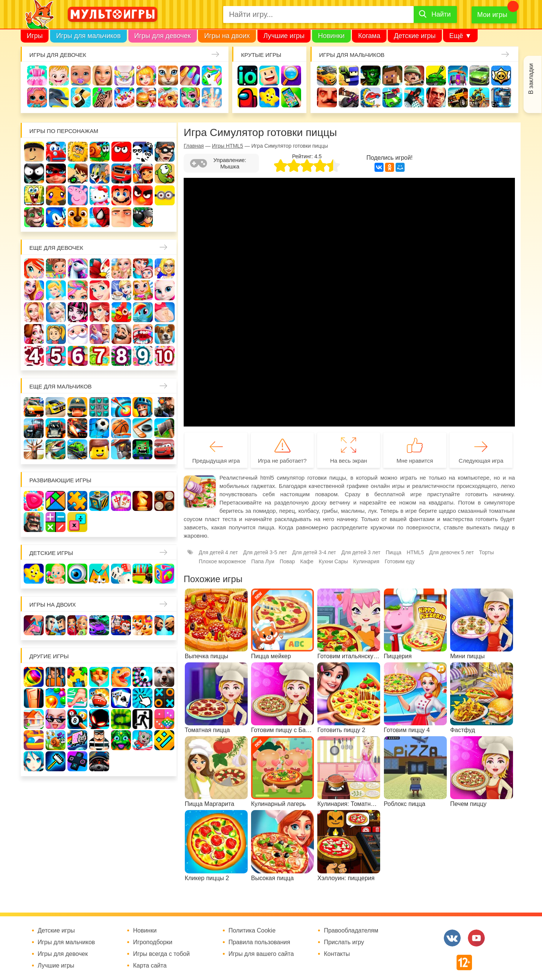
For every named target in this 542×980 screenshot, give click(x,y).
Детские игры (415, 36)
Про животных (165, 334)
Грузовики (501, 97)
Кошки (168, 76)
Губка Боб (34, 195)
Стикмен (34, 174)
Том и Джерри (100, 174)
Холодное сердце (56, 312)
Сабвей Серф (143, 174)
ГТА (436, 97)
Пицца (394, 552)
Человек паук (100, 217)
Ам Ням (165, 174)
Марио (121, 195)
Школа (56, 268)
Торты (124, 97)
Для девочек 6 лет (78, 356)
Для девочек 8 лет (121, 356)
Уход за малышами (81, 76)
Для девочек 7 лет (100, 356)
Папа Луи (263, 561)
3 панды (143, 152)
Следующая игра (481, 461)
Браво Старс (501, 76)
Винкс (34, 268)
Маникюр (190, 76)
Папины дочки (56, 334)
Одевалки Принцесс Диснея (34, 334)
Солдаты (414, 76)
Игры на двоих (227, 36)
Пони (143, 312)
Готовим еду (146, 97)
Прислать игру (344, 942)
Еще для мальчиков (61, 386)
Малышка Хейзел (59, 76)
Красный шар (121, 152)
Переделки (100, 334)
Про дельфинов (59, 97)
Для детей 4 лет (218, 552)
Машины (479, 76)
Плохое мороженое (222, 561)
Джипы (458, 97)
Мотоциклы (479, 97)
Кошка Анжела (165, 290)
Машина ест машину (371, 97)
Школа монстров (78, 312)
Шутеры (349, 97)
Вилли (56, 152)
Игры (35, 36)
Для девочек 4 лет (34, 356)
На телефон (291, 97)
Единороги (212, 76)
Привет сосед (327, 97)
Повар (121, 334)
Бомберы (143, 217)
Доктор (146, 76)
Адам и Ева (78, 152)
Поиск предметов (291, 76)
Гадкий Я (121, 217)
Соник (56, 217)
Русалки (100, 312)
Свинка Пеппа (78, 195)
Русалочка (100, 290)
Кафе (121, 290)
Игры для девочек (163, 36)
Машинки (392, 97)
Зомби (371, 76)
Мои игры (492, 15)
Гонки (327, 76)
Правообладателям (351, 931)
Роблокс (34, 152)
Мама (143, 268)
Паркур (414, 97)
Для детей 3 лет (361, 552)
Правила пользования (259, 942)
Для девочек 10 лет (165, 356)
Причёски (34, 290)
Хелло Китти (100, 195)
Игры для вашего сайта (261, 954)
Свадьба (34, 312)
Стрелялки (349, 76)
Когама (369, 36)
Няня (121, 268)
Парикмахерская (78, 290)
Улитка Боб (100, 152)
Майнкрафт (392, 76)
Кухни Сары (333, 561)
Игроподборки (153, 942)
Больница (165, 268)
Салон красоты (190, 97)
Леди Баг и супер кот (56, 174)
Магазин (143, 290)
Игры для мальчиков (88, 36)
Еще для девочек (56, 248)
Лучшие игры (284, 36)
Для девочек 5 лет (56, 356)
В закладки (531, 79)
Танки (436, 76)
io (247, 76)
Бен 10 (78, 174)
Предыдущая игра (216, 461)
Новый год (78, 334)
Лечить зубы (143, 334)
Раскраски (100, 268)
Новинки (331, 36)
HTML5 (415, 552)
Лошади (78, 268)
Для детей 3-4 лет (314, 552)
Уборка (124, 76)
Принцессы (56, 290)
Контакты (337, 954)
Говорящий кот (34, 217)
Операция (212, 97)
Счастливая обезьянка (56, 195)
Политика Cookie (252, 931)
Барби (103, 76)
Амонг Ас (247, 97)
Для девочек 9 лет (143, 356)
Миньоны (165, 195)
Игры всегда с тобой (161, 954)
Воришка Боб (165, 152)
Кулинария (81, 97)
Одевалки (37, 76)
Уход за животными (168, 97)
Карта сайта (150, 966)
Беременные (165, 312)
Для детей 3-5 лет (265, 552)
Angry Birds (143, 195)
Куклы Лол (37, 97)
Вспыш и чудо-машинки (121, 174)
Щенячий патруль (78, 217)
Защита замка (458, 76)
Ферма (121, 312)
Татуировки (103, 97)
